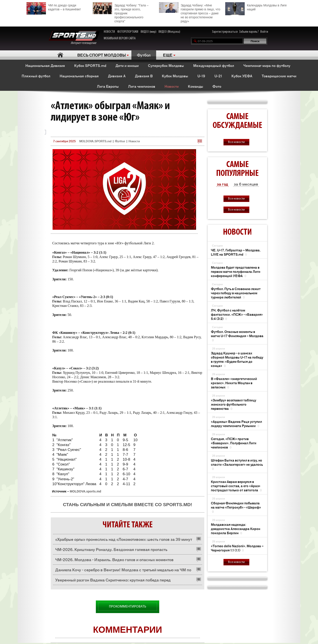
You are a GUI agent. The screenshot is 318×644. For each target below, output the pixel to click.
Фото (217, 86)
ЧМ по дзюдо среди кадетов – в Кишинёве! (54, 7)
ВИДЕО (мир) (149, 32)
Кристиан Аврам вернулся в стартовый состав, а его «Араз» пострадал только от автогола (236, 486)
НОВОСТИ (109, 32)
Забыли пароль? (249, 32)
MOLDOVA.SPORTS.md (95, 141)
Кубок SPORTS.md (90, 65)
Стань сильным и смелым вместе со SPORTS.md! (128, 504)
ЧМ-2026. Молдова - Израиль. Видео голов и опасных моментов (114, 559)
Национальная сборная (79, 76)
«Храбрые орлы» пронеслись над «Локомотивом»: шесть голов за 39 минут (124, 539)
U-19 (201, 76)
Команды (196, 86)
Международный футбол (214, 65)
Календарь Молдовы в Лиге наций (256, 7)
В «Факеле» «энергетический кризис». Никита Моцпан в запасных (234, 383)
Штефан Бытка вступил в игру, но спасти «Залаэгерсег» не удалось (237, 464)
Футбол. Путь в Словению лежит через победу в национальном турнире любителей (236, 293)
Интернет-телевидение (74, 38)
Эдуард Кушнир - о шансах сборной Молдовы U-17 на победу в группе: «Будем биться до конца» (237, 359)
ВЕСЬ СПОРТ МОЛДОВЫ (102, 55)
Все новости (236, 142)
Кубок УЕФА (242, 76)
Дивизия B (144, 76)
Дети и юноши (127, 65)
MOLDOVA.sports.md (85, 491)
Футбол (144, 55)
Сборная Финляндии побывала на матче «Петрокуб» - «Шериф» (236, 507)
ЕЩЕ (168, 55)
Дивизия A (117, 76)
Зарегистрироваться (225, 32)
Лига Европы (108, 86)
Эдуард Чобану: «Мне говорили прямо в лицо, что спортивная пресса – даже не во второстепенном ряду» (190, 13)
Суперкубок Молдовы (166, 65)
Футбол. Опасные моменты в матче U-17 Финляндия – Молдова (237, 336)
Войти (264, 32)
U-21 (218, 76)
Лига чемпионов (142, 86)
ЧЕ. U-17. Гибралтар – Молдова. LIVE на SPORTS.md (236, 252)
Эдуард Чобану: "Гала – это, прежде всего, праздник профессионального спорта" (121, 13)
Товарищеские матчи (279, 76)
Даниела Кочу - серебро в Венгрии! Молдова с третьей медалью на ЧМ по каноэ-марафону (123, 571)
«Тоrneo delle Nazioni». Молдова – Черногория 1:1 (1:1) (237, 548)
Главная (60, 55)
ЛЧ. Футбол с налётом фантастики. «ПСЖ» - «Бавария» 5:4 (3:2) (237, 314)
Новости (172, 86)
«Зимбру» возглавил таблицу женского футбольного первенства (234, 404)
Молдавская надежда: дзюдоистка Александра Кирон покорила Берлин (236, 529)
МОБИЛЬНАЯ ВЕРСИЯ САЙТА (120, 38)
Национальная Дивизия (45, 65)
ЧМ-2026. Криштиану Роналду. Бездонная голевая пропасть (111, 549)
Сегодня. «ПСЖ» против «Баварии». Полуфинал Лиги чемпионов (234, 443)
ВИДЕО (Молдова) (169, 32)
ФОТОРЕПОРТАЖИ (128, 32)
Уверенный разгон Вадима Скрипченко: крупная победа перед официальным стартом (113, 581)
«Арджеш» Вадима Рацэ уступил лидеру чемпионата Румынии (236, 424)
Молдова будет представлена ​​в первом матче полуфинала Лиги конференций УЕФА (236, 271)
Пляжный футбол (36, 76)
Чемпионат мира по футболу (267, 65)
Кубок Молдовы (175, 76)
